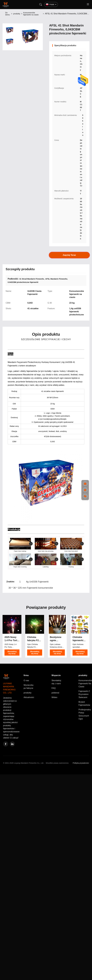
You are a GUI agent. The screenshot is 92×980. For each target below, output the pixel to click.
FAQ (54, 688)
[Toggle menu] (88, 5)
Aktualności (29, 697)
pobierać (55, 693)
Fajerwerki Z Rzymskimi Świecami (84, 694)
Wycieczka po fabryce (28, 687)
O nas (26, 680)
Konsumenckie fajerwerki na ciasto (31, 14)
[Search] (41, 4)
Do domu (7, 14)
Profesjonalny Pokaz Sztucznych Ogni (85, 714)
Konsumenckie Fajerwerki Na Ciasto (85, 684)
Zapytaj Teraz (69, 255)
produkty (17, 14)
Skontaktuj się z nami (56, 682)
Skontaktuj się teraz (12, 653)
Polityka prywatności (81, 763)
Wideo (54, 697)
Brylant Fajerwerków (84, 703)
